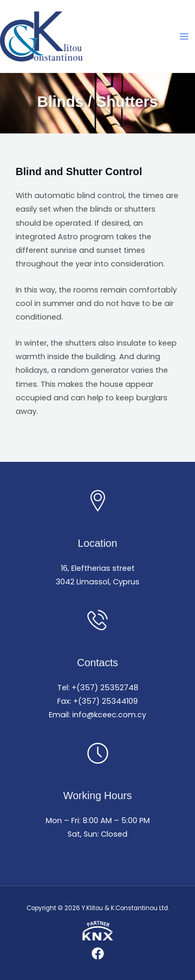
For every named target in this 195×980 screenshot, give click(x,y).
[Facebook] (98, 953)
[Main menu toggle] (184, 36)
